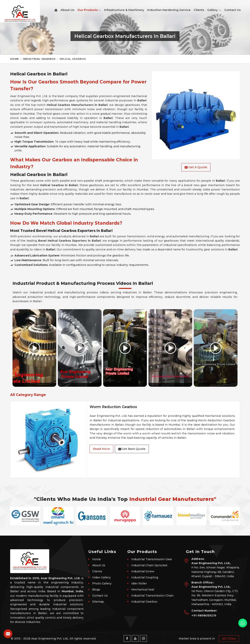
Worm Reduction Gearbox (113, 407)
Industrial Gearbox (39, 59)
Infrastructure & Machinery (124, 10)
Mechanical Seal (143, 590)
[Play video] (34, 348)
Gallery (214, 10)
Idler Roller (139, 583)
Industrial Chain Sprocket (149, 565)
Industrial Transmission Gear (152, 559)
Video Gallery (101, 577)
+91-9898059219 (204, 615)
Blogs (96, 590)
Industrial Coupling (145, 577)
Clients (199, 10)
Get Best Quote (132, 449)
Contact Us (232, 10)
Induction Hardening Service (169, 10)
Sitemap (98, 602)
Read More (101, 449)
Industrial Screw (143, 571)
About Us (67, 10)
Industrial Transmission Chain (152, 596)
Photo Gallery (102, 583)
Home (14, 59)
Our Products (89, 10)
